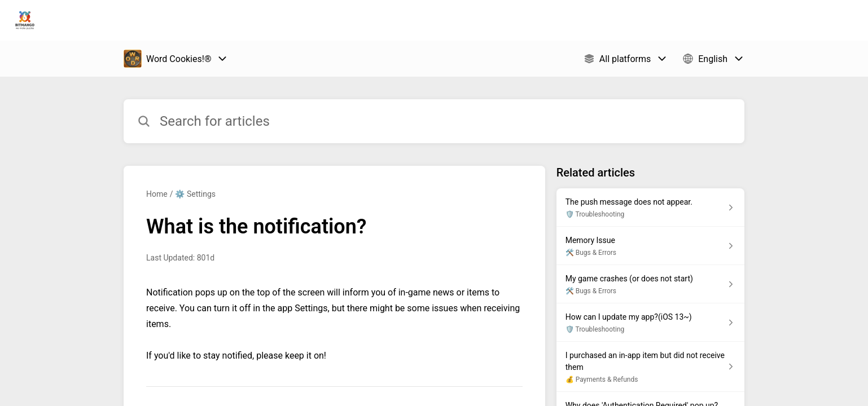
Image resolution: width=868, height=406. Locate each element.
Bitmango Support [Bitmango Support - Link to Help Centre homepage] (105, 20)
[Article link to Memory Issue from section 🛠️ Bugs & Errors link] (650, 246)
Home (157, 194)
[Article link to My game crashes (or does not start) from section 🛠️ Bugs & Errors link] (650, 284)
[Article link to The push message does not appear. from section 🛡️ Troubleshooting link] (650, 208)
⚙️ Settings (195, 194)
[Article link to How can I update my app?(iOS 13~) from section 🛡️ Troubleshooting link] (650, 323)
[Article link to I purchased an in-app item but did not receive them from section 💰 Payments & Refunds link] (650, 367)
